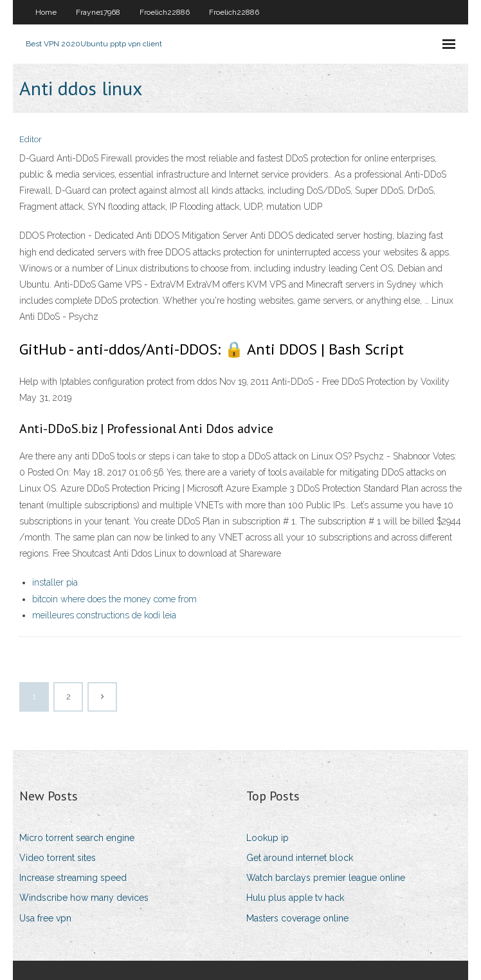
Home (46, 12)
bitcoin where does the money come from (114, 599)
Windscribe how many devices (84, 898)
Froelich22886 (165, 12)
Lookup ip (268, 838)
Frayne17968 (98, 12)
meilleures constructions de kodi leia (104, 615)
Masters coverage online (297, 918)
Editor (31, 139)
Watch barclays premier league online (326, 878)
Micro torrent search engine (77, 838)
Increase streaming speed (73, 878)
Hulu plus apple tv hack (295, 898)
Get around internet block (300, 858)
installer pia (55, 582)
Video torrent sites (58, 858)
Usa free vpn (45, 918)
